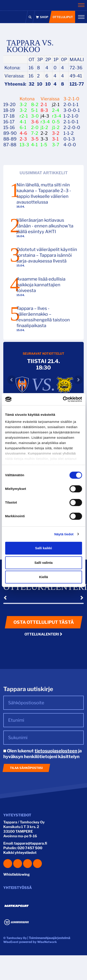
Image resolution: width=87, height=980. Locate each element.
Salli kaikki (43, 548)
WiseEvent (11, 942)
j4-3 (45, 116)
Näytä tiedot (64, 534)
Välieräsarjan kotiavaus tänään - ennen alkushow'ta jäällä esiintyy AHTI (45, 226)
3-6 (35, 122)
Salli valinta (43, 563)
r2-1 (24, 116)
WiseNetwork (47, 942)
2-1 (44, 105)
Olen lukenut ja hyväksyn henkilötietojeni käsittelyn (43, 754)
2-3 (23, 139)
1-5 (44, 145)
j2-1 (56, 105)
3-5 (35, 139)
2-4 (56, 110)
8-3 (44, 110)
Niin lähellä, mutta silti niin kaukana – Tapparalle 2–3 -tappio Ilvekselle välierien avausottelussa (44, 193)
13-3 (24, 145)
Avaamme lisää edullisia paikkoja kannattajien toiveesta (41, 285)
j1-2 (44, 127)
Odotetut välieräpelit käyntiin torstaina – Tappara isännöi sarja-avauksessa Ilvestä (47, 255)
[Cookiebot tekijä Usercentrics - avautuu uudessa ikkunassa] (63, 399)
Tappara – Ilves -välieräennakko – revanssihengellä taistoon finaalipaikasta (43, 317)
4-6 (23, 133)
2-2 (44, 133)
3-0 (35, 116)
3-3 (44, 139)
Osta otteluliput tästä (44, 622)
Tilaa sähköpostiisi (26, 768)
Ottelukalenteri (43, 634)
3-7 (56, 145)
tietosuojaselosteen (56, 751)
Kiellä (43, 577)
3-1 (55, 139)
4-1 (23, 122)
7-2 (35, 133)
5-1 (34, 110)
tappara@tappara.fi (31, 843)
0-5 (56, 122)
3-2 (23, 105)
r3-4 (57, 116)
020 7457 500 (30, 848)
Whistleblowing (17, 874)
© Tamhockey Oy (15, 938)
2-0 (35, 127)
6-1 (23, 127)
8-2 (35, 105)
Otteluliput (63, 17)
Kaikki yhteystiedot (20, 853)
